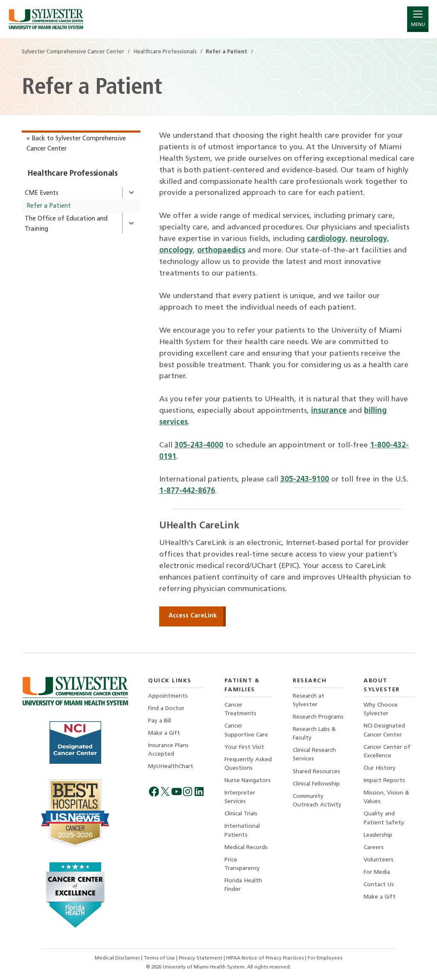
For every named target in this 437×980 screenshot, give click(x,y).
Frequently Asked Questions (248, 764)
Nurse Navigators (248, 781)
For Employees (325, 958)
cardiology (326, 239)
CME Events (42, 193)
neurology (369, 239)
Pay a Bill (160, 721)
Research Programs (318, 717)
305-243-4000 (199, 445)
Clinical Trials (241, 814)
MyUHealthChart (171, 767)
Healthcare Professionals (73, 174)
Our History (380, 768)
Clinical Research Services (314, 755)
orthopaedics (221, 251)
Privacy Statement (201, 958)
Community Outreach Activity (317, 801)
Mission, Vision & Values (386, 797)
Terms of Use (160, 958)
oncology (176, 251)
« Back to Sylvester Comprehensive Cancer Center (76, 144)
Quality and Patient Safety (384, 818)
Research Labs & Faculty (314, 734)
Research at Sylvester (309, 700)
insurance (329, 411)
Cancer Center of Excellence (387, 752)
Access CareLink (193, 616)
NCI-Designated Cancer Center (384, 730)
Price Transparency (242, 864)
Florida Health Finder (243, 885)
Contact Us (379, 885)
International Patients (242, 831)
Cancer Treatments (240, 709)
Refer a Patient (49, 206)
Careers (374, 848)
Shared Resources (316, 772)
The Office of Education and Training (66, 224)
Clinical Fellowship (316, 784)
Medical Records (246, 848)
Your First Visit (244, 747)
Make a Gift (164, 733)
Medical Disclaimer (118, 958)
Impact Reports (384, 781)
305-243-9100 (305, 480)
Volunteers (379, 860)
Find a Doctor (166, 709)
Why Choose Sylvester (381, 709)
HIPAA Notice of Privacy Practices (266, 958)
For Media (377, 872)
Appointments (168, 696)
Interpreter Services (240, 797)
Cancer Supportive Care (246, 730)
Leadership (378, 835)
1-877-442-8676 (187, 491)
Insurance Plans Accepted (168, 750)
